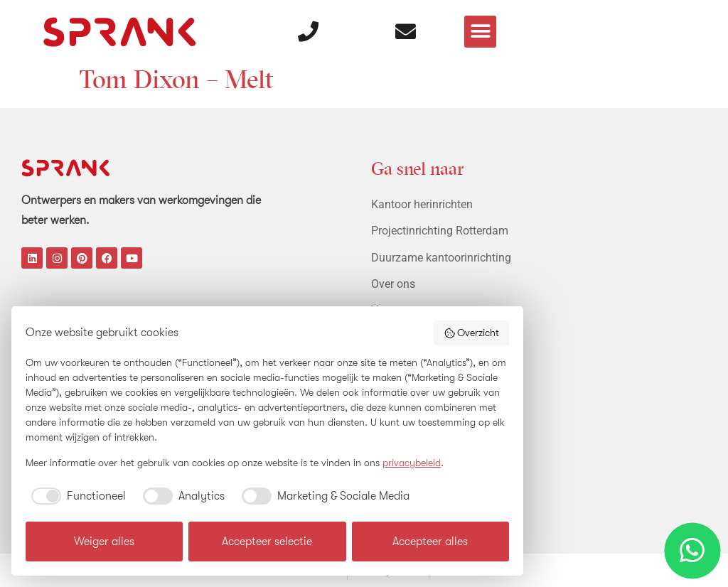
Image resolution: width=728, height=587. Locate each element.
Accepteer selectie (267, 542)
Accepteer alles (430, 542)
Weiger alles (104, 542)
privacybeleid (412, 463)
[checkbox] (76, 496)
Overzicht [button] (472, 333)
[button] (481, 29)
